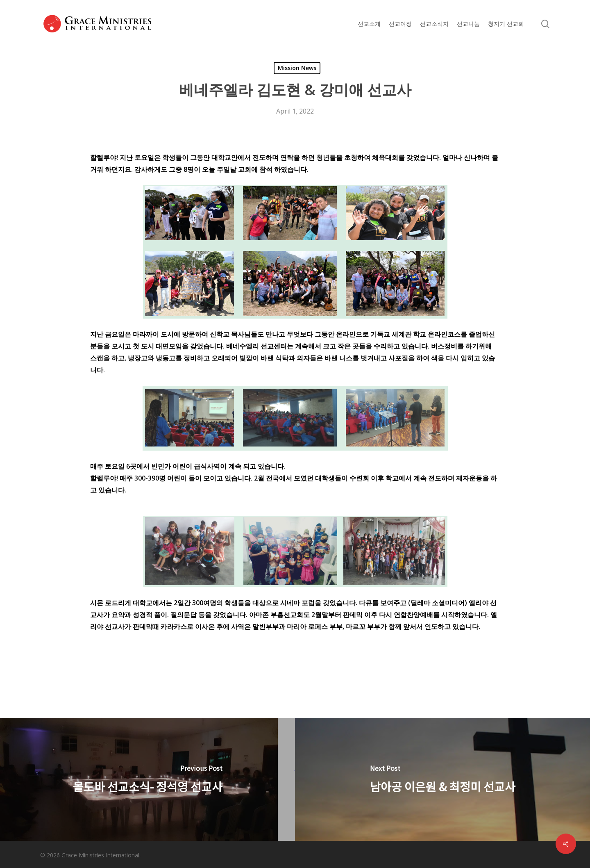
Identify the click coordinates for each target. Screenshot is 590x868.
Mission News (297, 68)
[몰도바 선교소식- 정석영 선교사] (147, 779)
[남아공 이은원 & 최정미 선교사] (442, 779)
